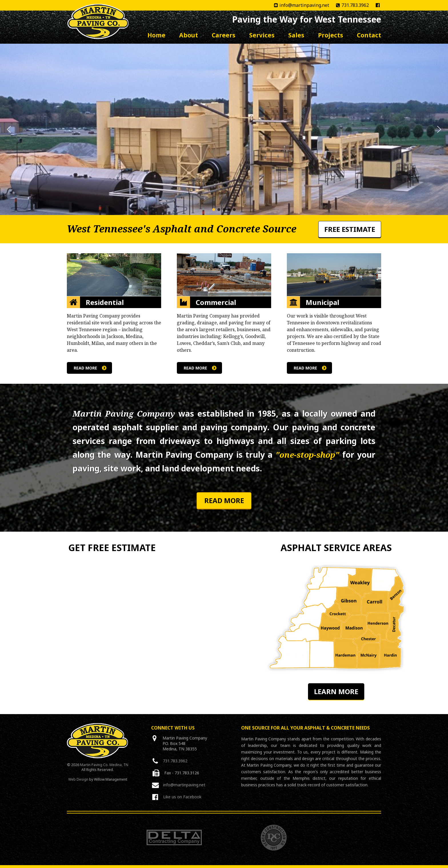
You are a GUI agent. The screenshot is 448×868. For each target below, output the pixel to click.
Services (262, 35)
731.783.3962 (350, 5)
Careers (224, 35)
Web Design (78, 779)
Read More (224, 500)
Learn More (336, 691)
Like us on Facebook (182, 797)
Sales (296, 35)
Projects (331, 35)
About (189, 35)
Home (156, 35)
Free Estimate (350, 229)
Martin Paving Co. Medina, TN (104, 765)
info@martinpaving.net (299, 5)
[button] (9, 129)
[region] (224, 129)
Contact (369, 35)
